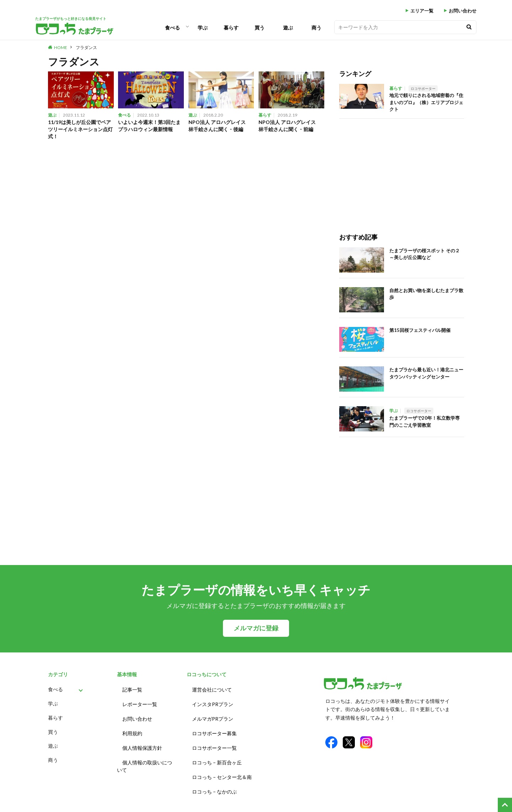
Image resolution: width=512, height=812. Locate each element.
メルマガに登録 (256, 628)
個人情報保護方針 (142, 741)
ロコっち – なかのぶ (214, 781)
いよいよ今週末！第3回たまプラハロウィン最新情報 (150, 126)
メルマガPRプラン (213, 715)
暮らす (231, 28)
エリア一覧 (422, 11)
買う (260, 28)
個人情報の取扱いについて (145, 758)
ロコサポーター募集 (214, 728)
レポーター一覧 (140, 702)
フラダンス (86, 47)
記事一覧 (132, 689)
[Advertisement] (402, 168)
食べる (172, 28)
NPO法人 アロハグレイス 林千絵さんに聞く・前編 (291, 126)
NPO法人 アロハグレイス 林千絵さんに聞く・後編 (221, 126)
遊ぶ (288, 28)
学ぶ (203, 28)
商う (316, 28)
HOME (61, 47)
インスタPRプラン (213, 702)
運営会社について (212, 689)
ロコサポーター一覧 (214, 741)
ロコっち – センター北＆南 (222, 768)
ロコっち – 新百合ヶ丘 (217, 755)
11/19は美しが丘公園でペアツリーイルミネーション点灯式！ (80, 130)
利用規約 (132, 728)
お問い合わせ (463, 11)
